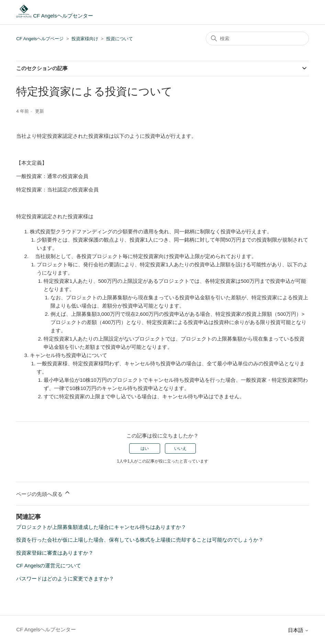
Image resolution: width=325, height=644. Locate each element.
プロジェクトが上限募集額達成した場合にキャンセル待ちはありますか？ (101, 527)
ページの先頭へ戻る (43, 493)
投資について (120, 39)
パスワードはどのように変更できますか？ (65, 579)
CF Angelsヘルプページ (40, 39)
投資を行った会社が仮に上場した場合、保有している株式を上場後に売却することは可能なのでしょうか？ (140, 540)
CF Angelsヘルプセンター (54, 16)
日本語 (298, 630)
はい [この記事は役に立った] (145, 448)
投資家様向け (85, 39)
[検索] (257, 38)
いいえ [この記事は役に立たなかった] (180, 448)
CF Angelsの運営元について (49, 565)
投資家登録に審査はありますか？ (55, 553)
